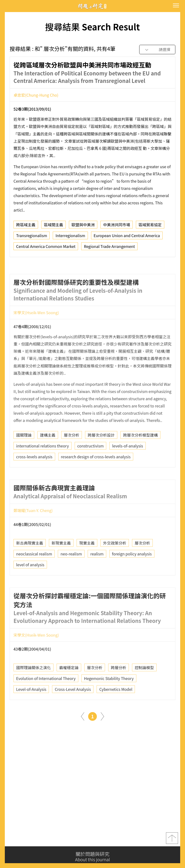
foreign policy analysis (132, 573)
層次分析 (72, 454)
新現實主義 (61, 562)
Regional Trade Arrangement (109, 247)
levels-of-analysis (127, 465)
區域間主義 (53, 225)
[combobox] (157, 50)
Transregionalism (32, 236)
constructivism (91, 465)
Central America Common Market (46, 247)
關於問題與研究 (92, 857)
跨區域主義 (26, 225)
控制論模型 (144, 686)
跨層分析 (119, 686)
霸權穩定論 (69, 686)
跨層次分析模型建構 (140, 454)
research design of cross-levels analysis (96, 475)
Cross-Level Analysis (73, 708)
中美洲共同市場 (117, 225)
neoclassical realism (34, 573)
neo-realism (71, 573)
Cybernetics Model (116, 708)
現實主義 (87, 562)
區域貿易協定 (150, 225)
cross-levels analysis (34, 475)
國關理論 (24, 454)
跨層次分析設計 (101, 454)
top (172, 839)
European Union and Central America (127, 236)
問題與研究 (92, 6)
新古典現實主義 (30, 562)
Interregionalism (70, 236)
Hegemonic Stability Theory (109, 697)
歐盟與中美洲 (83, 225)
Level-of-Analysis (31, 708)
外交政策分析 (115, 562)
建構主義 (48, 454)
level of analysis (30, 583)
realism (97, 573)
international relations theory (43, 465)
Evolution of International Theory (46, 697)
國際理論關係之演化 (33, 686)
